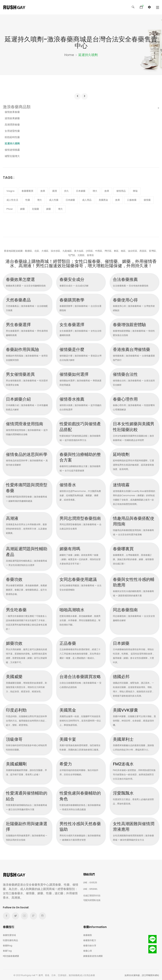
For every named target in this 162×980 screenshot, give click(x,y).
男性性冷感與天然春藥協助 (81, 825)
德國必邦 (122, 675)
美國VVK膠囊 (127, 709)
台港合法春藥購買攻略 (81, 678)
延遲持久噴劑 (12, 143)
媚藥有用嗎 (71, 548)
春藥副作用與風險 (25, 349)
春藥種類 (88, 934)
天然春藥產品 (20, 300)
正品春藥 (69, 642)
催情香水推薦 (74, 399)
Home (69, 55)
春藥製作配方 (90, 939)
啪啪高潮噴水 (74, 609)
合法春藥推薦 (127, 279)
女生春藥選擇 (74, 324)
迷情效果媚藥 (12, 118)
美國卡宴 (69, 738)
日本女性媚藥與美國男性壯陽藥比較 (134, 426)
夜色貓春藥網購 (11, 955)
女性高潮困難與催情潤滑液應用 (134, 825)
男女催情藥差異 (22, 374)
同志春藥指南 (127, 609)
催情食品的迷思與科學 (27, 457)
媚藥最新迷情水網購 (93, 955)
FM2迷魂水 (125, 763)
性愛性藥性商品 (10, 939)
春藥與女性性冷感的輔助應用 (134, 581)
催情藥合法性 (127, 374)
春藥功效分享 (90, 944)
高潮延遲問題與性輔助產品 (27, 551)
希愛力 (67, 763)
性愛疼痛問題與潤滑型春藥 (27, 487)
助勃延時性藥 (12, 137)
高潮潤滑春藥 (12, 125)
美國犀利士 (125, 738)
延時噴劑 (122, 454)
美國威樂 (15, 675)
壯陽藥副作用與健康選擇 (27, 825)
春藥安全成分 (74, 279)
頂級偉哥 (15, 738)
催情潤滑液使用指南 (27, 423)
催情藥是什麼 (74, 349)
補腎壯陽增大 (12, 156)
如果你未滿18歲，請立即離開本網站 (142, 974)
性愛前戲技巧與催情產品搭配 (81, 426)
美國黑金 (69, 709)
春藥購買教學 (74, 300)
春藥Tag (7, 949)
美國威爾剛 (18, 763)
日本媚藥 (122, 642)
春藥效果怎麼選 (22, 279)
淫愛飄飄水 (125, 792)
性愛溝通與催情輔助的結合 (27, 795)
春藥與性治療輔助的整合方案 (81, 457)
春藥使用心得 (127, 300)
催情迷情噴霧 (12, 150)
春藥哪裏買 (125, 548)
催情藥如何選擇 (76, 374)
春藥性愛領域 (9, 934)
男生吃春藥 (18, 609)
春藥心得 (88, 949)
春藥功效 (15, 578)
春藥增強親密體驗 (132, 324)
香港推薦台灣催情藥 (134, 349)
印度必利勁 (18, 709)
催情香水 (69, 484)
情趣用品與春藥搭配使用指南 (134, 520)
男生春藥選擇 (20, 324)
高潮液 (13, 518)
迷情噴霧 (122, 484)
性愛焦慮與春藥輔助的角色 (81, 795)
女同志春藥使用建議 (81, 578)
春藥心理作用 (127, 399)
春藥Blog (8, 944)
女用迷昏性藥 (12, 131)
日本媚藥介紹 (20, 399)
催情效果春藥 (12, 112)
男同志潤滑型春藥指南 (81, 520)
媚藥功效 (15, 642)
